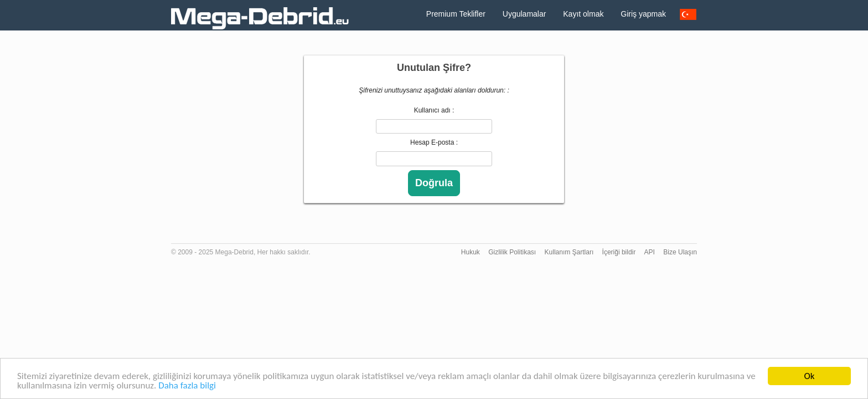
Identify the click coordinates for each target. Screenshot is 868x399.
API (650, 252)
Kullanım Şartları (569, 252)
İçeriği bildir (619, 252)
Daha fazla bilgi (187, 386)
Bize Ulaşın (680, 252)
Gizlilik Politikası (512, 252)
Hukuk (471, 252)
